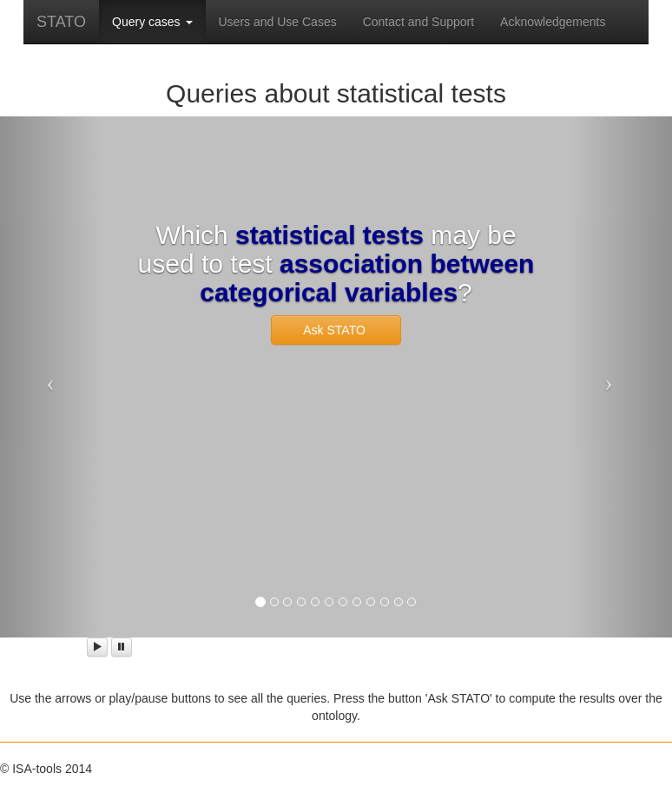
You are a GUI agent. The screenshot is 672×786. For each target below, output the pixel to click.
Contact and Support (418, 22)
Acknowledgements (553, 22)
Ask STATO (336, 330)
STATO (61, 22)
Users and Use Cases (278, 22)
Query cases (152, 22)
